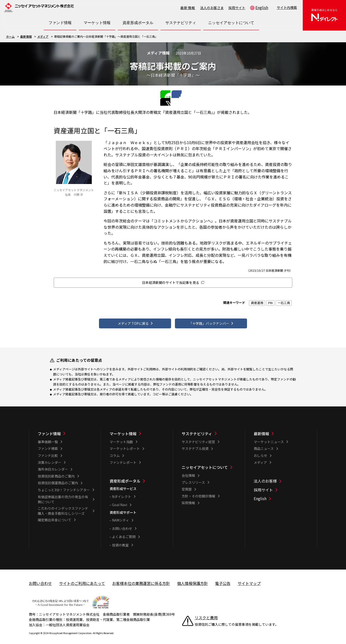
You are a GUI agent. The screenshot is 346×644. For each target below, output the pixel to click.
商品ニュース (264, 447)
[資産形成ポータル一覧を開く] (138, 23)
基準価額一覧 (48, 440)
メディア (43, 36)
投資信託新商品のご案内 (56, 474)
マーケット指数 (121, 440)
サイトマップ (249, 581)
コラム (115, 454)
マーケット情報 (123, 432)
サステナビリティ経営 (198, 440)
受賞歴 (187, 487)
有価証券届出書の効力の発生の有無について (63, 497)
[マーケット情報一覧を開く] (97, 23)
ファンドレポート (123, 460)
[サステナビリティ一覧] (210, 432)
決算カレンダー (49, 460)
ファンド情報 (49, 432)
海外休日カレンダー (53, 467)
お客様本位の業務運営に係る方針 (141, 581)
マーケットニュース (269, 440)
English (262, 7)
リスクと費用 (206, 616)
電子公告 (223, 581)
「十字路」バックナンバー (209, 319)
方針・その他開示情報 (198, 494)
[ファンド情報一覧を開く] (60, 23)
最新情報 (188, 8)
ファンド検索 (48, 447)
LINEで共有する (164, 94)
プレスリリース (193, 480)
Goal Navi (120, 503)
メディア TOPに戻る (133, 319)
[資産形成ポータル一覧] (138, 479)
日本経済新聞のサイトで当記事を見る (171, 275)
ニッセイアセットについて (205, 465)
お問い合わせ (122, 527)
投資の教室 (120, 543)
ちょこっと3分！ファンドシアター (64, 488)
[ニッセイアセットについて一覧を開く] (231, 23)
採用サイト (237, 8)
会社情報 (188, 473)
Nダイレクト (122, 494)
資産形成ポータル (125, 479)
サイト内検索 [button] (287, 7)
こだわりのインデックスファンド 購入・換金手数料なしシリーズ (65, 509)
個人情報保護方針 (192, 581)
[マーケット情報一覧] (138, 432)
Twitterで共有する (180, 94)
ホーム (10, 36)
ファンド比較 (48, 454)
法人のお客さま (212, 8)
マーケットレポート (125, 447)
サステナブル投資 (195, 447)
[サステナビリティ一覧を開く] (181, 23)
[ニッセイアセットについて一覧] (210, 465)
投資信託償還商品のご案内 (58, 481)
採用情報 (188, 501)
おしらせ (260, 454)
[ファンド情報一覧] (66, 432)
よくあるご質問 (124, 535)
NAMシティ (120, 518)
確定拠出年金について (55, 518)
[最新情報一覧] (282, 432)
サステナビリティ (197, 432)
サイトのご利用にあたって (82, 581)
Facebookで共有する (172, 94)
